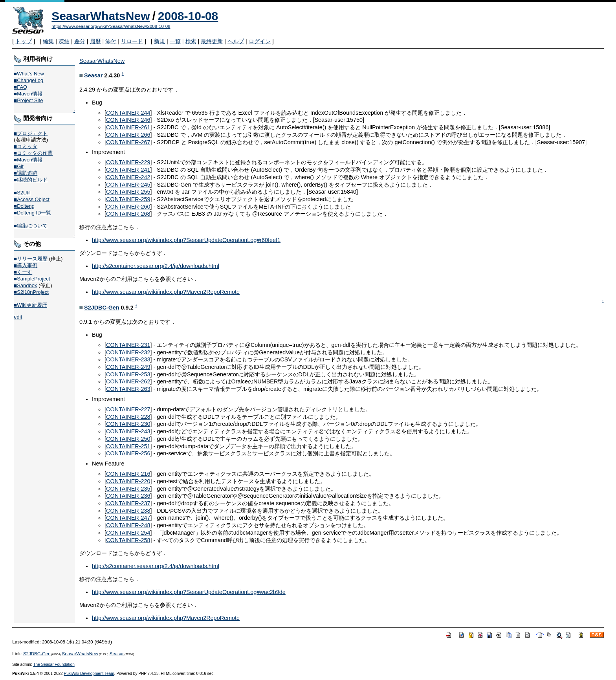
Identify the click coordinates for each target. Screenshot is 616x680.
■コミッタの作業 (33, 153)
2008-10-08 (188, 16)
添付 (111, 41)
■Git (18, 166)
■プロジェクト (31, 133)
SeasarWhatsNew (101, 16)
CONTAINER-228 (128, 417)
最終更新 (212, 41)
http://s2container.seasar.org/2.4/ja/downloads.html (156, 266)
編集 (48, 41)
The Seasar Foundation (54, 664)
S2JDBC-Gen (102, 308)
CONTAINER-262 (128, 381)
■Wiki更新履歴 (30, 305)
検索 (191, 41)
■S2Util (22, 193)
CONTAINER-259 (128, 199)
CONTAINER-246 (128, 120)
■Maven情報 (28, 94)
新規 (159, 41)
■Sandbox (25, 285)
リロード (132, 41)
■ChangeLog (28, 80)
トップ (24, 41)
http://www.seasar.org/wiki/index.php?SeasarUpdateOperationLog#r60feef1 (186, 240)
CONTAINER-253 (128, 374)
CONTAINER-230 (128, 424)
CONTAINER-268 (128, 214)
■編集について (31, 226)
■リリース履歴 (31, 259)
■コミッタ (26, 146)
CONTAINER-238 (128, 511)
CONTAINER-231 (128, 345)
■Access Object (32, 199)
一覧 (175, 41)
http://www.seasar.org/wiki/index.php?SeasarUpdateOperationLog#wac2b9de (189, 592)
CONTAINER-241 (128, 170)
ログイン (260, 41)
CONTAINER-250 (128, 439)
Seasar (93, 75)
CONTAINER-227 (128, 409)
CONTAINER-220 (128, 481)
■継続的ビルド (31, 180)
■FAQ (20, 87)
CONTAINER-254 (128, 533)
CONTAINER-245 (128, 185)
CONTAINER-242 (128, 177)
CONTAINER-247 (128, 518)
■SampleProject (32, 279)
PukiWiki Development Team (89, 674)
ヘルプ (236, 41)
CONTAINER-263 (128, 389)
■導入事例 (26, 265)
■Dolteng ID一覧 (32, 213)
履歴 (95, 41)
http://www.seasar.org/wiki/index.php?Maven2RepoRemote (166, 292)
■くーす (23, 272)
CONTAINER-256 (128, 453)
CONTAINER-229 (128, 162)
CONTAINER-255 (128, 192)
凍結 (64, 41)
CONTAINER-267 (128, 142)
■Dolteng (24, 206)
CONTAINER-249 (128, 367)
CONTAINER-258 (128, 540)
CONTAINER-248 (128, 525)
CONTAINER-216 (128, 474)
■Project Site (28, 100)
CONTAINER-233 (128, 359)
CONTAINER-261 (128, 127)
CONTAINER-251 (128, 446)
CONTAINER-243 (128, 431)
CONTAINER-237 (128, 503)
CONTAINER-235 (128, 489)
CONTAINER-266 (128, 135)
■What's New (29, 74)
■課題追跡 (26, 173)
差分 (80, 41)
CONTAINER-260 (128, 207)
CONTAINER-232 (128, 352)
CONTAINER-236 (128, 496)
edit (18, 317)
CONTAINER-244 (128, 113)
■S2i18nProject (31, 292)
